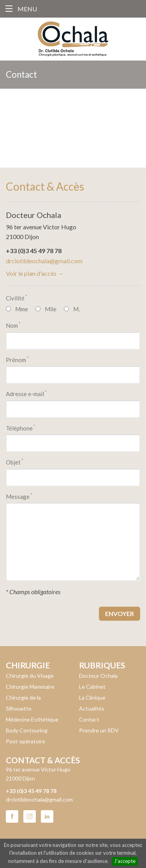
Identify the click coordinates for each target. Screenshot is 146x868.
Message (19, 496)
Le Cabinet (92, 687)
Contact (89, 719)
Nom (13, 325)
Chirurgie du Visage (30, 676)
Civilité (17, 298)
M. (77, 309)
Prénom (17, 359)
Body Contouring (27, 730)
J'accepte (125, 861)
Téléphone (21, 428)
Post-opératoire (26, 741)
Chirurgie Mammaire (30, 687)
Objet (15, 462)
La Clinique (92, 697)
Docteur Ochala (98, 676)
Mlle (51, 309)
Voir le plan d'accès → (35, 273)
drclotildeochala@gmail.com (44, 261)
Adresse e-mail (26, 393)
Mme (22, 309)
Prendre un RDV (99, 730)
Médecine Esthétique (32, 719)
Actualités (92, 708)
